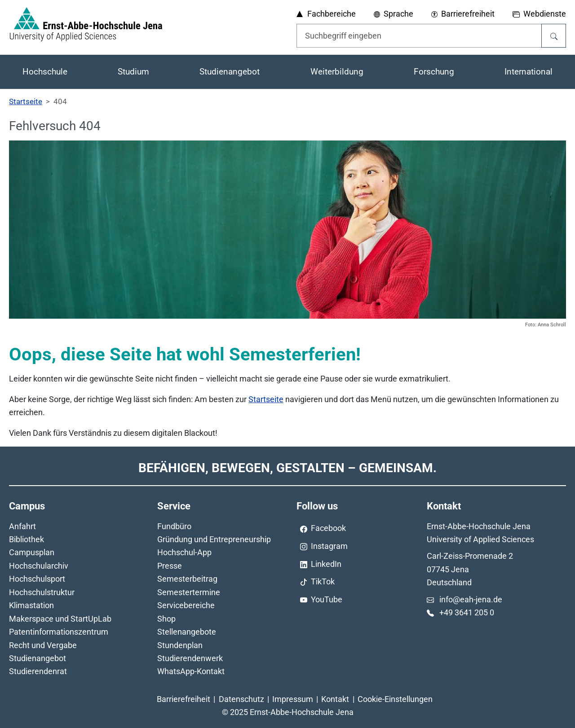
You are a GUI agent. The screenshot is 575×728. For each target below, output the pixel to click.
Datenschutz (241, 699)
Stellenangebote (187, 632)
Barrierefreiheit (184, 699)
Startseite (266, 399)
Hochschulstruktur (42, 592)
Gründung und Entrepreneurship (214, 539)
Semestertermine (189, 592)
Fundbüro (174, 526)
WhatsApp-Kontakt (191, 671)
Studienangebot (38, 658)
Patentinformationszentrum (59, 632)
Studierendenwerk (190, 658)
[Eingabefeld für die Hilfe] (419, 35)
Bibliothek (27, 539)
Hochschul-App (184, 552)
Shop (166, 619)
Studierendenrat (38, 671)
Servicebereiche (186, 605)
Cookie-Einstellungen (395, 699)
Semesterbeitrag (187, 579)
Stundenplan (180, 645)
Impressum (293, 699)
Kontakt (335, 699)
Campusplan (32, 552)
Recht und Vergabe (43, 645)
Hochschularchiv (39, 566)
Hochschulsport (37, 579)
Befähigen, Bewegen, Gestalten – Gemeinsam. (287, 468)
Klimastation (31, 605)
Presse (170, 566)
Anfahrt (22, 526)
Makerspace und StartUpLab (60, 619)
